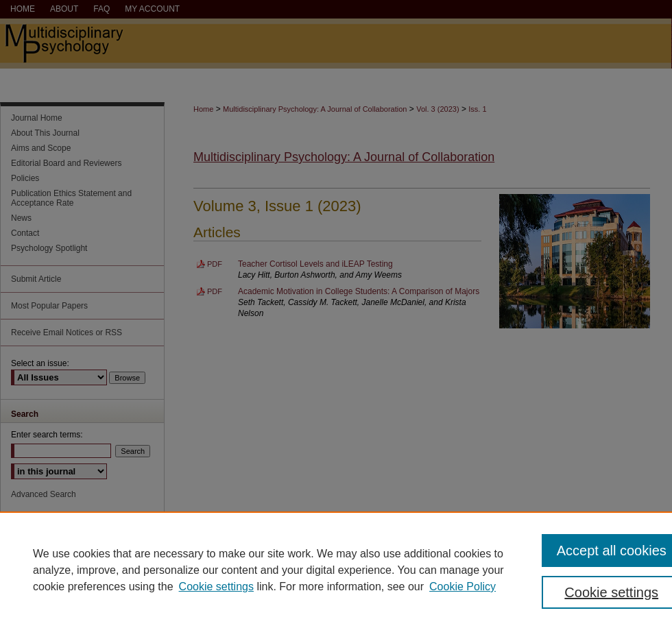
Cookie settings (216, 587)
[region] (336, 570)
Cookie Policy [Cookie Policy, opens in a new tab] (463, 587)
